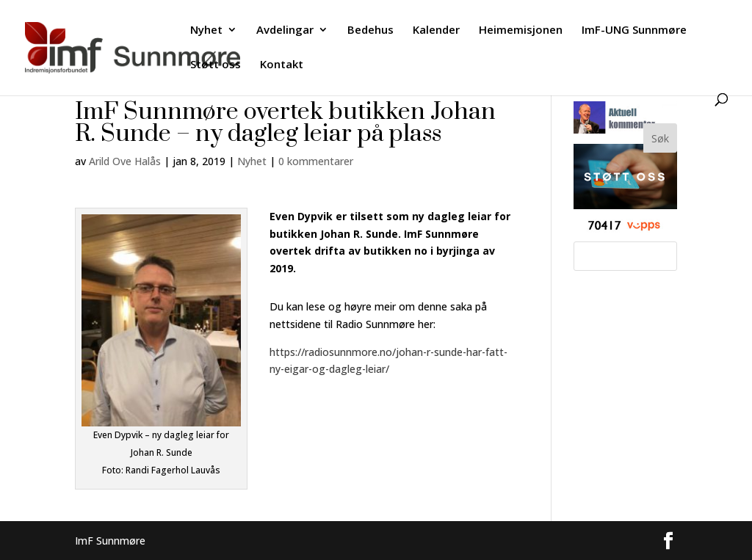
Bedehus (370, 30)
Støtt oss (216, 65)
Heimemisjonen (521, 30)
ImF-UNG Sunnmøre (634, 30)
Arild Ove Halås (125, 161)
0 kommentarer (316, 161)
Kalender (436, 30)
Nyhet (206, 30)
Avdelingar (285, 30)
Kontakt (282, 65)
